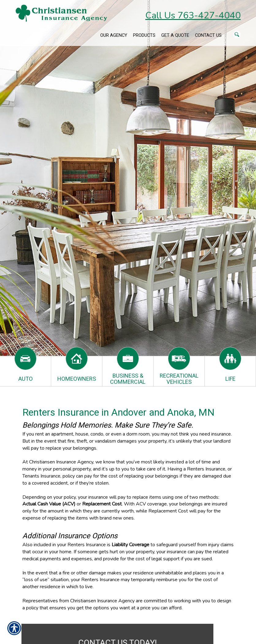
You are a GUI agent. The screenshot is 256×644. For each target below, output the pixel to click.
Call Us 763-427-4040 (193, 15)
